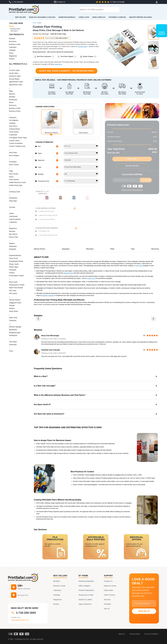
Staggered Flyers (15, 303)
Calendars (13, 47)
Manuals (12, 231)
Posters (12, 59)
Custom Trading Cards (17, 146)
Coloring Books (15, 129)
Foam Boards (14, 180)
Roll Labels (13, 293)
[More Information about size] (57, 146)
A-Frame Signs (14, 70)
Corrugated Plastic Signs (18, 138)
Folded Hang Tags (16, 185)
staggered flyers (68, 273)
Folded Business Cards (17, 182)
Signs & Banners (85, 604)
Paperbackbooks (15, 255)
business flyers (83, 47)
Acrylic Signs (14, 73)
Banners (12, 94)
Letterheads (13, 216)
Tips (133, 249)
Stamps (12, 305)
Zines (11, 351)
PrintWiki (107, 604)
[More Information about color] (57, 167)
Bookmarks (13, 100)
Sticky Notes (14, 311)
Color (40, 167)
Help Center (109, 590)
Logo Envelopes (15, 219)
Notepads (13, 249)
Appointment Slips (16, 85)
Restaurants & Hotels (17, 285)
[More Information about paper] (57, 153)
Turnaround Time (43, 181)
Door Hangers (14, 155)
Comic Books (14, 132)
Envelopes (13, 162)
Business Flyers (15, 29)
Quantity (41, 174)
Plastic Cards (14, 264)
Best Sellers (21, 17)
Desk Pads (13, 153)
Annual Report (14, 79)
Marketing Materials (67, 17)
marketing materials (48, 295)
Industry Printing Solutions (140, 17)
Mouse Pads (14, 237)
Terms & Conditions (151, 634)
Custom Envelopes (16, 143)
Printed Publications (86, 590)
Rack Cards (13, 282)
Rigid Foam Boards (16, 288)
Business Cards (15, 44)
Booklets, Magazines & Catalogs (42, 17)
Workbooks (13, 330)
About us (122, 634)
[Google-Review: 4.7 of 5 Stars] (110, 2)
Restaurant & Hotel (86, 595)
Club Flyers (139, 266)
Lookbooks (13, 222)
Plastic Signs (14, 267)
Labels (11, 213)
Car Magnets (14, 120)
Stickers (12, 308)
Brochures (13, 41)
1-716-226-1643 (23, 613)
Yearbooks (13, 345)
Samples (66, 249)
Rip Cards (13, 291)
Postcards (13, 270)
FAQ (112, 249)
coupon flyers (91, 278)
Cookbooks (13, 135)
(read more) (58, 64)
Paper (40, 153)
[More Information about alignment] (57, 160)
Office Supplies (84, 586)
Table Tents (13, 318)
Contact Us (108, 581)
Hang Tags (13, 201)
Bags (11, 91)
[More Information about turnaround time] (57, 181)
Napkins (12, 243)
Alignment (41, 160)
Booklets (12, 39)
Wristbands (13, 335)
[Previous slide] (38, 319)
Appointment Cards (16, 82)
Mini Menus (13, 234)
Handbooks (13, 198)
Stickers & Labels (85, 599)
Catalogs (12, 50)
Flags (11, 171)
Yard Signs (13, 342)
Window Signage (15, 327)
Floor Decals (14, 174)
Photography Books (16, 261)
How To (107, 609)
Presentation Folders (17, 276)
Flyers (11, 26)
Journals (12, 207)
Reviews (90, 249)
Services (155, 249)
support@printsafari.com (20, 620)
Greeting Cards (15, 192)
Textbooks (13, 320)
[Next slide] (153, 319)
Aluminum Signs (15, 76)
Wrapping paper (15, 333)
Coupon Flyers (14, 141)
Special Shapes (15, 300)
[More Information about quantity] (57, 174)
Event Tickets (14, 165)
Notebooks (13, 246)
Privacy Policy (135, 634)
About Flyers (40, 249)
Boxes (11, 102)
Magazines (13, 56)
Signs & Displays (99, 17)
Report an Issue (110, 586)
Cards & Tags (84, 17)
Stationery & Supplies (117, 17)
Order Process (110, 595)
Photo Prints (13, 258)
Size (39, 146)
